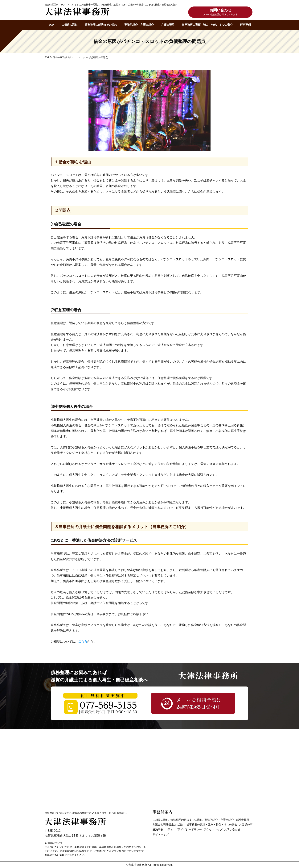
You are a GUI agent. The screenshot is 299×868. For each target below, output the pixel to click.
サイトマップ (161, 835)
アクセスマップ (213, 830)
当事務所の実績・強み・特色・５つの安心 (207, 25)
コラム (169, 830)
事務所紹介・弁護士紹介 (139, 25)
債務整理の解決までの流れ (101, 25)
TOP (51, 25)
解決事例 (245, 25)
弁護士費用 (168, 25)
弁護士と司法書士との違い (169, 825)
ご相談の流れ (69, 25)
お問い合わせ (220, 13)
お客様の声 (246, 825)
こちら (83, 642)
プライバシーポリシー (188, 830)
